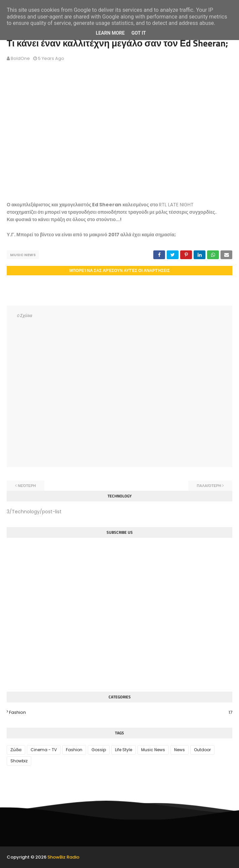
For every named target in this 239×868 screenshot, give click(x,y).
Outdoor (202, 750)
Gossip (99, 750)
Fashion (121, 713)
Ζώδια (16, 750)
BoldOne (20, 58)
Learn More (110, 33)
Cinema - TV (44, 750)
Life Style (124, 750)
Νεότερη (27, 486)
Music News (23, 255)
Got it (139, 33)
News (180, 750)
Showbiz (19, 761)
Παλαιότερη (209, 486)
